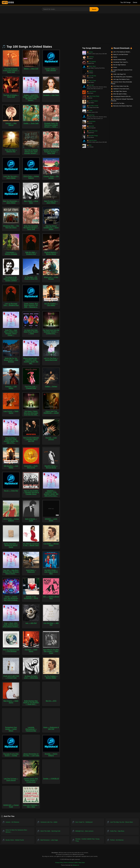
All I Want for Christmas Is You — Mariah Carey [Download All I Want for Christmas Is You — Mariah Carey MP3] (31, 544)
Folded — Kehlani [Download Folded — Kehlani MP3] (51, 386)
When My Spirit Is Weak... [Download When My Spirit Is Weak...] (120, 94)
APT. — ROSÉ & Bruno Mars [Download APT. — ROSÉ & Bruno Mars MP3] (51, 597)
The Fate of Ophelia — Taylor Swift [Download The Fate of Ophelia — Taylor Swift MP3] (11, 95)
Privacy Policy (59, 863)
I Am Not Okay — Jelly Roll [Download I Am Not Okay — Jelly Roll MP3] (51, 623)
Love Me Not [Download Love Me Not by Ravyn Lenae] (91, 76)
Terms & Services (69, 863)
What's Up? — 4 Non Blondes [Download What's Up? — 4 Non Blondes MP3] (51, 277)
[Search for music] (66, 9)
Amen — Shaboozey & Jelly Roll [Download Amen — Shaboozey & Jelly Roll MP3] (51, 727)
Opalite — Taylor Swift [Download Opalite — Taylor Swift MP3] (31, 122)
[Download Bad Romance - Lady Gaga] (53, 840)
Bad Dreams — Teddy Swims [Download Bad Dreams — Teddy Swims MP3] (11, 701)
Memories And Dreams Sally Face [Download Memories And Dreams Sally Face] (123, 106)
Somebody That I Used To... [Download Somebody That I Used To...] (121, 62)
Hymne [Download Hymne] (115, 57)
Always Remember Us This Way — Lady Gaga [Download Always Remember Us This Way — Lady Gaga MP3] (31, 754)
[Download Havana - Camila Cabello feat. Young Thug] (87, 840)
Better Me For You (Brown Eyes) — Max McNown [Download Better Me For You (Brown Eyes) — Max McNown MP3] (11, 359)
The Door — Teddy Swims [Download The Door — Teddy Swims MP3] (31, 650)
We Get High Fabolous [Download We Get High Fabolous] (119, 65)
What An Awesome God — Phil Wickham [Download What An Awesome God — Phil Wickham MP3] (11, 650)
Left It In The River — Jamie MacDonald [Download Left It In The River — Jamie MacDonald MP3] (51, 358)
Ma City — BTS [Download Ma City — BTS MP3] (51, 700)
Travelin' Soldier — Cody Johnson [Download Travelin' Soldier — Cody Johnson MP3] (51, 69)
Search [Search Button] (94, 9)
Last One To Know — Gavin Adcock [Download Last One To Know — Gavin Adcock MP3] (11, 779)
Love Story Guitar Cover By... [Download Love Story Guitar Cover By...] (121, 86)
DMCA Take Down (80, 863)
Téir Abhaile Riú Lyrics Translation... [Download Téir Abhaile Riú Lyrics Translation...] (123, 77)
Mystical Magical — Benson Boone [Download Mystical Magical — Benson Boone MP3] (51, 252)
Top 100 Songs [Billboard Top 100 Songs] (125, 2)
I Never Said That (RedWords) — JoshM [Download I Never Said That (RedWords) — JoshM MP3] (51, 411)
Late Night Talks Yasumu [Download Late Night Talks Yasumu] (120, 91)
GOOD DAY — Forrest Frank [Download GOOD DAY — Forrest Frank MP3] (11, 805)
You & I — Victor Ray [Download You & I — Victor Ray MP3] (11, 490)
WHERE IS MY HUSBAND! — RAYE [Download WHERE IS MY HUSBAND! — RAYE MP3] (31, 597)
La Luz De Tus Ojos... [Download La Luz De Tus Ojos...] (119, 103)
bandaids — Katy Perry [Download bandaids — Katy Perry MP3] (51, 94)
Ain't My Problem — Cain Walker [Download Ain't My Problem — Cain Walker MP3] (51, 304)
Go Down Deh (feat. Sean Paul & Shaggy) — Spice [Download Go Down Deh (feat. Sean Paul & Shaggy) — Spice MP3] (31, 331)
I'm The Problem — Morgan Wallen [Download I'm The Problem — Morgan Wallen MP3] (51, 676)
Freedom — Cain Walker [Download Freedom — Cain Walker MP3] (11, 386)
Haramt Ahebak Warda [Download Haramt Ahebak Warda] (119, 60)
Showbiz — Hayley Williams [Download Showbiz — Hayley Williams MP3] (51, 754)
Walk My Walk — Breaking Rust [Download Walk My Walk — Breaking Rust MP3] (31, 252)
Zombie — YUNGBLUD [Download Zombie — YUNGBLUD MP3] (51, 778)
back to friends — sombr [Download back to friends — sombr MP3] (31, 519)
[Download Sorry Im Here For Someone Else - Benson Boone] (18, 831)
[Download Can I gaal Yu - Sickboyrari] (87, 822)
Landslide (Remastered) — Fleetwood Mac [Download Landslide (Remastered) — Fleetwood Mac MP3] (31, 728)
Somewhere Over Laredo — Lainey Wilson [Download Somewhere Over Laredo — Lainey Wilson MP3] (11, 728)
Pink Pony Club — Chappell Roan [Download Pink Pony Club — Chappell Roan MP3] (31, 386)
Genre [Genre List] (135, 2)
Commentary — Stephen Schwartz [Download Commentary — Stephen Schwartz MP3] (11, 252)
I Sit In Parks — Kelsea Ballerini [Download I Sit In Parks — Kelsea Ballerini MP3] (31, 176)
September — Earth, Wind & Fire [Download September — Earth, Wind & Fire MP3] (31, 466)
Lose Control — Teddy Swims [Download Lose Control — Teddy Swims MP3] (11, 411)
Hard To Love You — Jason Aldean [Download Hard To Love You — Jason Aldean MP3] (51, 201)
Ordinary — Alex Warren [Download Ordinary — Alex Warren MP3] (11, 123)
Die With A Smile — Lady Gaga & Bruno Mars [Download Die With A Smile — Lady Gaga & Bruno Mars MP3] (51, 571)
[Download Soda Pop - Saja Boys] (122, 831)
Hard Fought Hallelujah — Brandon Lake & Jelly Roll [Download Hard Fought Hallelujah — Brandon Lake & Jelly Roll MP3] (31, 439)
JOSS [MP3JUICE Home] (8, 2)
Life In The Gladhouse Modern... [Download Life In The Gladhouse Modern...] (122, 52)
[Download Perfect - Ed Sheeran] (122, 840)
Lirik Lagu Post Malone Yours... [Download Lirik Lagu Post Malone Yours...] (122, 79)
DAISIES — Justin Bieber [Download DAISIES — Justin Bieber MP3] (51, 519)
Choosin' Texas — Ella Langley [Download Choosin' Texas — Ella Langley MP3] (51, 176)
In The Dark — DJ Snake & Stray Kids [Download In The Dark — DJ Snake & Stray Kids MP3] (31, 277)
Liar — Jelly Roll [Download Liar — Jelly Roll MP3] (31, 622)
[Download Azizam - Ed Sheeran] (18, 822)
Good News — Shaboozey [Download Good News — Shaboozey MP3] (31, 570)
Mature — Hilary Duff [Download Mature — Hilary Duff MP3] (31, 68)
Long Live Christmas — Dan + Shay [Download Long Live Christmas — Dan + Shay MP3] (31, 805)
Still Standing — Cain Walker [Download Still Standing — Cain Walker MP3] (11, 466)
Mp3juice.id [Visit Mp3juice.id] (76, 865)
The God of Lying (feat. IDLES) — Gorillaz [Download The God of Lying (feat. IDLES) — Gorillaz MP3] (11, 754)
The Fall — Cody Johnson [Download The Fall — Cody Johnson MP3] (51, 438)
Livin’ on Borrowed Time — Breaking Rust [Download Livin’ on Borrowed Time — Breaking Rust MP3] (11, 304)
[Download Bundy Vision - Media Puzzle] (18, 840)
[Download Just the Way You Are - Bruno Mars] (122, 822)
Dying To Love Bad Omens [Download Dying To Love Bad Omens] (121, 54)
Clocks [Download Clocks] (115, 67)
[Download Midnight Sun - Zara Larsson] (87, 831)
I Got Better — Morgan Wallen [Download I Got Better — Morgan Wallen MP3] (51, 544)
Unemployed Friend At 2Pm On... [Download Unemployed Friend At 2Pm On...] (122, 96)
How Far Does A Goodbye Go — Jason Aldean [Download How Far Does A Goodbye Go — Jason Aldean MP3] (51, 227)
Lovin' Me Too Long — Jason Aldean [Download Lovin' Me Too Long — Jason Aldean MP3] (11, 176)
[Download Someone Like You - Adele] (53, 822)
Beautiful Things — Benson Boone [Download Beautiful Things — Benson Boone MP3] (51, 466)
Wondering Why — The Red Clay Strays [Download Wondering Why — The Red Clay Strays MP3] (11, 226)
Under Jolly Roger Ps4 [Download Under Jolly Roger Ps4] (119, 74)
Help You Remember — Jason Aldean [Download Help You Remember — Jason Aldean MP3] (11, 201)
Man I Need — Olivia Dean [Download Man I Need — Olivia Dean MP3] (31, 201)
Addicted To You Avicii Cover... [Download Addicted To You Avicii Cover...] (121, 89)
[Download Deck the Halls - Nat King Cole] (53, 831)
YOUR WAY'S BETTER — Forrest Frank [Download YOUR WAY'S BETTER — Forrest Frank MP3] (11, 676)
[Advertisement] (70, 28)
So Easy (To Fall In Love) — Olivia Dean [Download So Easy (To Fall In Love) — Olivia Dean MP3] (31, 676)
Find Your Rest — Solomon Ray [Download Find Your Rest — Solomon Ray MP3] (11, 150)
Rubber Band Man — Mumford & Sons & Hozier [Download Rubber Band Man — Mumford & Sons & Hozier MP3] (11, 545)
